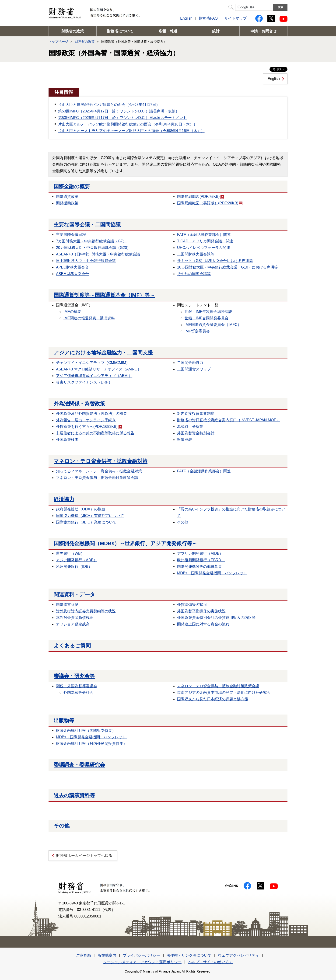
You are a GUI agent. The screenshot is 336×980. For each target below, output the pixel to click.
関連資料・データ (74, 595)
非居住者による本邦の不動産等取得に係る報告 (95, 433)
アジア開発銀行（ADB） (77, 560)
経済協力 (64, 499)
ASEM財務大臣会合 (72, 274)
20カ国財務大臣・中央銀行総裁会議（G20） (93, 248)
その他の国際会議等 (194, 274)
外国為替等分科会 (78, 692)
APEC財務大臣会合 (72, 267)
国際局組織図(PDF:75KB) (200, 197)
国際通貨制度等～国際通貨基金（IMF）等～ (104, 295)
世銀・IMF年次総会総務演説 (208, 312)
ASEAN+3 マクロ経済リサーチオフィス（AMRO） (99, 369)
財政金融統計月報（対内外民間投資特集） (91, 744)
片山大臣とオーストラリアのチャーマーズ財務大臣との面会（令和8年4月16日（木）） (131, 131)
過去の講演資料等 (74, 795)
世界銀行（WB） (70, 553)
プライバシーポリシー (141, 955)
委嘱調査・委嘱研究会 (79, 765)
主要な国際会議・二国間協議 (87, 225)
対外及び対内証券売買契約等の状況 (86, 611)
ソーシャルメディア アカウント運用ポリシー (142, 962)
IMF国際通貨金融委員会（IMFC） (213, 325)
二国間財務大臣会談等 (196, 254)
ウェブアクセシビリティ (238, 955)
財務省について (120, 31)
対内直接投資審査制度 (196, 413)
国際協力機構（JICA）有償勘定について (90, 516)
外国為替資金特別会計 (196, 433)
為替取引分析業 (190, 427)
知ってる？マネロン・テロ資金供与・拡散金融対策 (99, 471)
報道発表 (185, 440)
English (186, 18)
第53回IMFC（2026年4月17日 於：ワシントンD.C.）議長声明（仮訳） (119, 111)
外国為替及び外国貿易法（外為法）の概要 (91, 413)
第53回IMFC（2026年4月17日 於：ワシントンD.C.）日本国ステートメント (122, 118)
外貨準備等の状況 (192, 605)
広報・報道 (168, 31)
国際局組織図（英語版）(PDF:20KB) (210, 203)
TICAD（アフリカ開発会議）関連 (205, 241)
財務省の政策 (73, 31)
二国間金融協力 (190, 363)
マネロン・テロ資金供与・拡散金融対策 (101, 461)
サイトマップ (235, 18)
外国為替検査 (67, 440)
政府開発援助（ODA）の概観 (81, 509)
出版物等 (64, 720)
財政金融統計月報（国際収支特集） (86, 731)
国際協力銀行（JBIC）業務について (86, 522)
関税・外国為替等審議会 (77, 686)
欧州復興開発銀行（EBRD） (201, 560)
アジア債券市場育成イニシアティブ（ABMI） (94, 376)
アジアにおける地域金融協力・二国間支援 (103, 353)
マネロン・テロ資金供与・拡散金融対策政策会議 (97, 478)
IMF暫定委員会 (197, 331)
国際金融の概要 (72, 187)
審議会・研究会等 (74, 676)
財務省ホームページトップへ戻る (84, 856)
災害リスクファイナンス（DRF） (84, 382)
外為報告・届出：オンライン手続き (86, 420)
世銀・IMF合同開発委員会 (206, 318)
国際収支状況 (67, 605)
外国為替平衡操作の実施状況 (201, 611)
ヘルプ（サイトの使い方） (210, 962)
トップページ (58, 42)
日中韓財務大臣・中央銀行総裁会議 (86, 261)
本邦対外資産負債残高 (75, 618)
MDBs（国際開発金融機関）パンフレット (212, 573)
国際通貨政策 (67, 197)
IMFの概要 (72, 312)
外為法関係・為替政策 (79, 404)
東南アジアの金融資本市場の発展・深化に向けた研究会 (224, 692)
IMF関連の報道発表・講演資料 (89, 318)
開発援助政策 (67, 203)
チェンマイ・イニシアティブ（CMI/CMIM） (93, 363)
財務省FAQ (208, 18)
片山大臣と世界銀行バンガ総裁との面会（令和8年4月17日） (109, 105)
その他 (183, 522)
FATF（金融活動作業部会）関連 (204, 235)
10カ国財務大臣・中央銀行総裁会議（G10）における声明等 (227, 267)
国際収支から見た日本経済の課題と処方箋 (213, 699)
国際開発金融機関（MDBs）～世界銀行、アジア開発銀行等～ (125, 543)
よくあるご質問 (72, 646)
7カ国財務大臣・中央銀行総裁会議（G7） (91, 241)
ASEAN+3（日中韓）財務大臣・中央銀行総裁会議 (98, 254)
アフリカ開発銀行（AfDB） (200, 553)
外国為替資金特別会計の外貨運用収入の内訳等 (216, 618)
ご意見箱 (84, 955)
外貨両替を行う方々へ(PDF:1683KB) (89, 427)
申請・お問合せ (263, 31)
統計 (216, 31)
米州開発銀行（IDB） (74, 567)
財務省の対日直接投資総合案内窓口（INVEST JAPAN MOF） (228, 420)
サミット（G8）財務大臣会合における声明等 (215, 261)
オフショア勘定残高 (73, 624)
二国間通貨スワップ (194, 369)
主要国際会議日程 (71, 235)
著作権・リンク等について (189, 955)
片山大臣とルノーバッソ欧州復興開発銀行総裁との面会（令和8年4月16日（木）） (128, 124)
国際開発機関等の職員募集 (199, 567)
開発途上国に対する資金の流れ (203, 624)
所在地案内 (107, 955)
